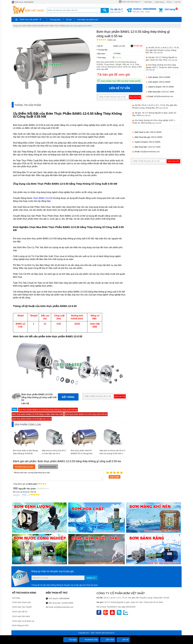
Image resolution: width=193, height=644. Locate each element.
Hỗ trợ (169, 2)
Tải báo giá (137, 46)
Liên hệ (177, 2)
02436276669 (67, 603)
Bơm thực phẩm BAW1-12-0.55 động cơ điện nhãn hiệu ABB (38, 414)
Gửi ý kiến (115, 477)
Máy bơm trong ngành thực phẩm (79, 26)
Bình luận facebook (48, 467)
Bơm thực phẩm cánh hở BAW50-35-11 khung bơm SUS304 (82, 453)
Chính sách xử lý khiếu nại (23, 621)
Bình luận (112, 40)
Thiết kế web (100, 633)
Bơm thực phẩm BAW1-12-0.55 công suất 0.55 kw (86, 414)
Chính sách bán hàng (130, 2)
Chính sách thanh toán (22, 602)
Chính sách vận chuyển (22, 607)
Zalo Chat (108, 640)
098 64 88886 (165, 77)
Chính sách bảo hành (21, 616)
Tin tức (69, 20)
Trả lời (16, 495)
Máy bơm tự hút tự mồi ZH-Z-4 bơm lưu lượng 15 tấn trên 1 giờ (112, 453)
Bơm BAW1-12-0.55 (43, 198)
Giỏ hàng (170, 9)
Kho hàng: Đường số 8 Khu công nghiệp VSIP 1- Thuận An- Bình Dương (162, 67)
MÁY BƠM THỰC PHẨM (55, 26)
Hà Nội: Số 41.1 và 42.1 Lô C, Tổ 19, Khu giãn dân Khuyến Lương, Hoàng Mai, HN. (162, 50)
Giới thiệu (148, 2)
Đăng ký (91, 578)
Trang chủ (17, 26)
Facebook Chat (89, 640)
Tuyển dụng (159, 2)
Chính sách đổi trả (20, 612)
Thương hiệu (55, 20)
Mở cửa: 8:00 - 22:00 (145, 10)
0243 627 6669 (168, 92)
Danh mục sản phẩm (29, 19)
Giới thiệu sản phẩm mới (88, 20)
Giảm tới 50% (116, 10)
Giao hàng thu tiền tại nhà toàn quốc (121, 81)
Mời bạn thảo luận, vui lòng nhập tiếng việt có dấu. (58, 475)
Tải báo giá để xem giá (113, 74)
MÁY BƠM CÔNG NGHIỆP (33, 26)
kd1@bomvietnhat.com (164, 96)
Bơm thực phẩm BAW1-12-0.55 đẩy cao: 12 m (32, 419)
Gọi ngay (70, 640)
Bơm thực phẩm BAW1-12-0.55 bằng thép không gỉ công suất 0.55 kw (48, 410)
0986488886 (64, 598)
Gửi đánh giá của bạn (24, 467)
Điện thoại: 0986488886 (22, 2)
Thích (23, 495)
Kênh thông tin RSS (20, 625)
